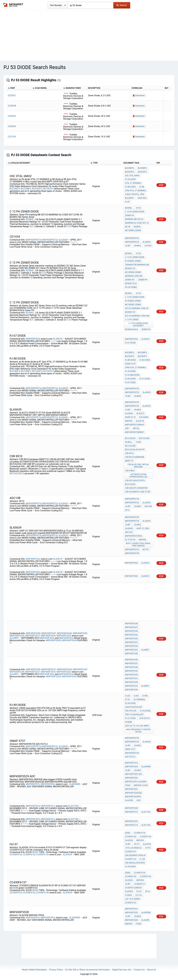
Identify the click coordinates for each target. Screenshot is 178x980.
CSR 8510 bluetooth (135, 480)
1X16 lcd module (133, 848)
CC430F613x (16, 855)
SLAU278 (140, 421)
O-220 (128, 696)
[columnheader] (19, 88)
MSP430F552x (48, 784)
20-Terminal (139, 699)
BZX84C (30, 219)
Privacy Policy (56, 970)
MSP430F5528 (131, 920)
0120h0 (128, 895)
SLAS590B (75, 784)
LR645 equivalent (134, 707)
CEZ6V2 (12, 95)
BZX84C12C (130, 268)
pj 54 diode (130, 179)
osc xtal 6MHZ (132, 176)
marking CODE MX (134, 276)
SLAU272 (140, 413)
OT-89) (145, 696)
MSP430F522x (33, 806)
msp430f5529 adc (134, 774)
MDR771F (129, 461)
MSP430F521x (48, 806)
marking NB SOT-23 (134, 219)
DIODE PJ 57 (130, 417)
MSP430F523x (66, 638)
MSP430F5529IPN (133, 797)
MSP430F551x (33, 784)
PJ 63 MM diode (132, 375)
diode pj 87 (130, 364)
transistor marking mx (137, 265)
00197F (146, 550)
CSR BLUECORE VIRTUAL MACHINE (138, 466)
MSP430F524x (47, 638)
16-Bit (128, 246)
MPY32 (136, 428)
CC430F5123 (131, 859)
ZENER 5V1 (130, 280)
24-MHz (138, 246)
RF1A (148, 891)
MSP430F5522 (131, 789)
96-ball (129, 442)
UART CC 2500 (143, 528)
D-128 (142, 859)
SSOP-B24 (142, 198)
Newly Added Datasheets (34, 970)
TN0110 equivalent (134, 714)
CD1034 (148, 246)
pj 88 (142, 187)
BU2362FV (49, 189)
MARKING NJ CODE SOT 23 (137, 223)
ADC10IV (129, 532)
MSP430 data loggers (136, 782)
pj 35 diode (130, 371)
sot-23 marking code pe (137, 308)
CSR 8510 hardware (135, 457)
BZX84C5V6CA (132, 329)
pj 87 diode (130, 382)
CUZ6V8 (12, 106)
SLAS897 (14, 638)
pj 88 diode (130, 187)
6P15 (127, 510)
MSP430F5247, (49, 633)
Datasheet (140, 95)
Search (122, 5)
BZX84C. (129, 208)
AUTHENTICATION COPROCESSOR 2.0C (138, 476)
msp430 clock (141, 785)
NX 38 (128, 227)
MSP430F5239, (17, 636)
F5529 (128, 785)
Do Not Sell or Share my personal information (87, 970)
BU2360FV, (37, 189)
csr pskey (130, 471)
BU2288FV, (26, 189)
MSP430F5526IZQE (133, 793)
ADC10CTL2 (130, 757)
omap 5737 (130, 749)
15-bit (139, 442)
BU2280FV (130, 198)
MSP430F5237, (33, 636)
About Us (152, 970)
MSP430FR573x (34, 240)
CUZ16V (12, 137)
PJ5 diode (144, 417)
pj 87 (127, 202)
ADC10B (148, 506)
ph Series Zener (133, 261)
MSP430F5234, (48, 636)
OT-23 (68, 226)
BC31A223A (16, 473)
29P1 (127, 428)
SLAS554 (68, 855)
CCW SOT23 (144, 718)
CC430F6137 (131, 852)
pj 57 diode (130, 718)
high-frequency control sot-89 (138, 731)
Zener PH (130, 215)
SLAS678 (58, 339)
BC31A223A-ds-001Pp (135, 450)
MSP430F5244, (65, 633)
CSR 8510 (129, 453)
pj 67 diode (130, 343)
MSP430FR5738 (132, 553)
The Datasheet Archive (13, 5)
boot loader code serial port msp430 (138, 545)
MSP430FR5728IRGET (135, 432)
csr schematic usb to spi (138, 492)
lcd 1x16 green (133, 899)
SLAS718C (74, 806)
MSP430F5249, (33, 633)
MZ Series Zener (133, 230)
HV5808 (128, 722)
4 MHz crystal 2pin (135, 194)
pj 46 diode (145, 360)
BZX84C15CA (131, 283)
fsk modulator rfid (135, 863)
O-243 (136, 696)
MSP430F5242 (80, 633)
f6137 (137, 844)
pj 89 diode (130, 703)
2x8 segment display (135, 855)
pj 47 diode (145, 379)
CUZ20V (12, 116)
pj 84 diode (130, 379)
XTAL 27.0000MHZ (133, 183)
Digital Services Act (122, 970)
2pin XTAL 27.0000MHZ (136, 191)
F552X (139, 924)
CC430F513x (43, 855)
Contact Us (139, 970)
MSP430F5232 (64, 636)
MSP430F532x (33, 339)
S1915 (148, 848)
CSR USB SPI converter (136, 488)
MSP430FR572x (50, 240)
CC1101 (139, 895)
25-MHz (138, 770)
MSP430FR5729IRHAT (135, 425)
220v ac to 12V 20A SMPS (137, 726)
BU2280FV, (15, 189)
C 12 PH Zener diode (135, 212)
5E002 (35, 852)
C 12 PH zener (132, 320)
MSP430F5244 (69, 640)
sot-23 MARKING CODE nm (137, 316)
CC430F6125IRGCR (133, 888)
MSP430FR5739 (132, 550)
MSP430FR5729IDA (134, 536)
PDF (161, 185)
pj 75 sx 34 (130, 540)
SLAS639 (63, 240)
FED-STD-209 (131, 711)
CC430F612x (29, 855)
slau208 (129, 800)
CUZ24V (12, 126)
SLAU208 (145, 920)
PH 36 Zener (131, 287)
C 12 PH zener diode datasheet (138, 324)
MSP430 (129, 421)
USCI (139, 800)
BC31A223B (144, 438)
